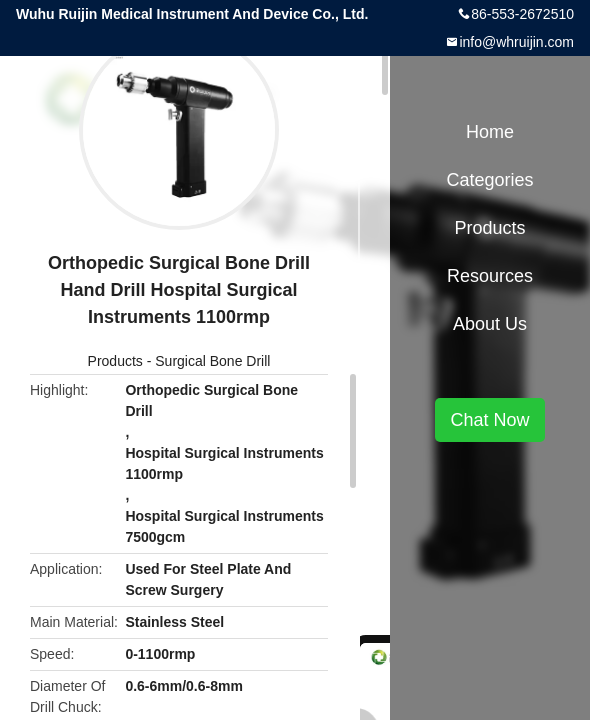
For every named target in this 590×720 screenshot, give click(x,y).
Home (490, 132)
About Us (490, 324)
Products (115, 361)
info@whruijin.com (516, 42)
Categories (489, 180)
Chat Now (489, 420)
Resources (490, 276)
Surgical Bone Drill (212, 361)
